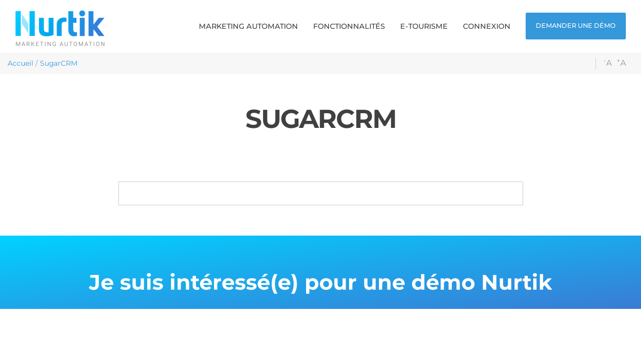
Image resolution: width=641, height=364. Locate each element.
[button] (248, 26)
